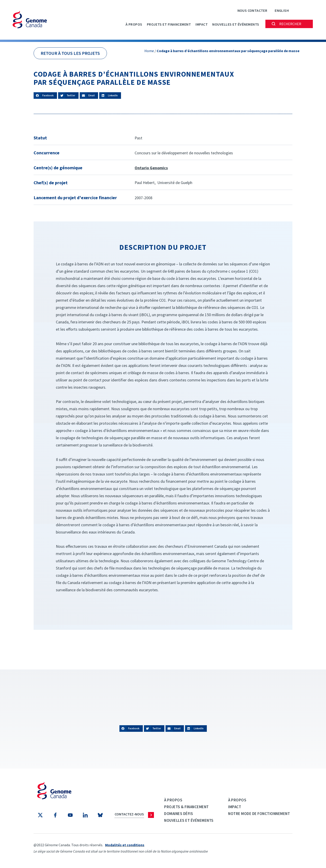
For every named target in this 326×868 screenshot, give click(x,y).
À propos (134, 24)
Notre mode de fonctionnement (259, 814)
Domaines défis (179, 814)
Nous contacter (252, 10)
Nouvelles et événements (236, 24)
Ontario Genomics (151, 168)
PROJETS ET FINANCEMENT (169, 24)
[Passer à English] (282, 10)
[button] (45, 96)
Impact (202, 24)
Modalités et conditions (125, 845)
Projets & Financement (186, 807)
